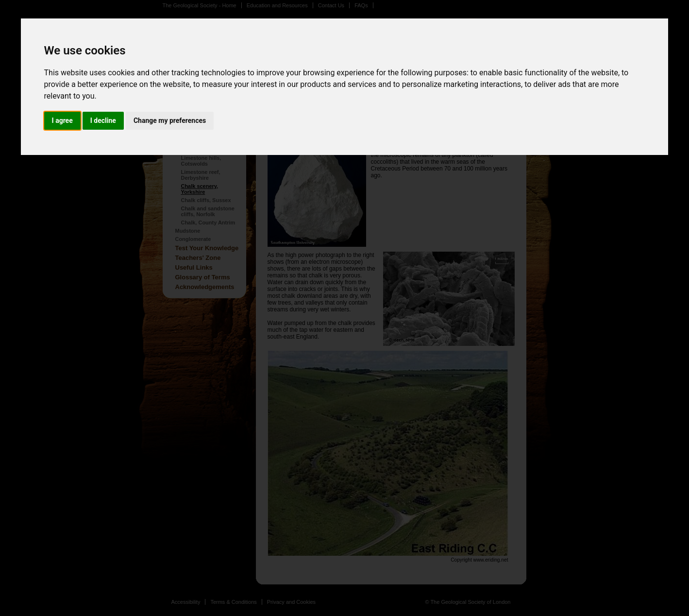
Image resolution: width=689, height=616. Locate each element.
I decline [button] (103, 120)
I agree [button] (62, 120)
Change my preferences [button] (170, 120)
